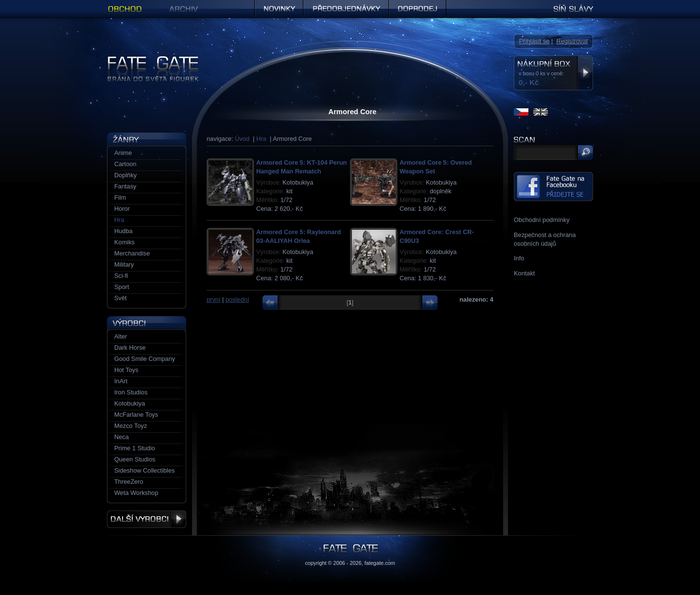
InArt (121, 381)
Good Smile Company (145, 359)
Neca (122, 437)
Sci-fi (121, 276)
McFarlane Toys (136, 415)
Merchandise (132, 253)
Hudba (123, 231)
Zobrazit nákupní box (585, 73)
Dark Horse (130, 348)
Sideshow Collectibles (144, 470)
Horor (122, 209)
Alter (121, 336)
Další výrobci (147, 519)
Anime (123, 153)
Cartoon (125, 164)
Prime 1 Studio (135, 448)
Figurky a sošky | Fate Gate (145, 59)
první (213, 299)
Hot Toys (126, 370)
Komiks (124, 242)
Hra (261, 139)
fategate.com (380, 563)
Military (124, 264)
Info (519, 258)
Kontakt (524, 273)
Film (120, 197)
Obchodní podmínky (542, 220)
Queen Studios (135, 459)
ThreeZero (129, 482)
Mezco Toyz (131, 426)
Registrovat (572, 41)
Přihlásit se (534, 41)
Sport (122, 287)
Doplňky (125, 175)
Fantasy (125, 186)
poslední (237, 299)
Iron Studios (131, 392)
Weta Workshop (136, 493)
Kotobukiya (130, 403)
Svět (121, 298)
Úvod (242, 139)
